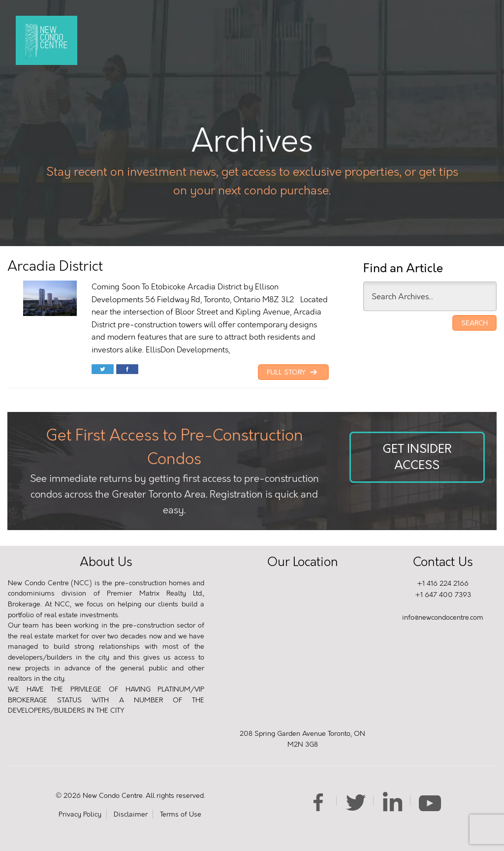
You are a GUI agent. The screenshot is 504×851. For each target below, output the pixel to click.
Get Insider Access (417, 457)
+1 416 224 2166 (443, 583)
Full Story (293, 373)
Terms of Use (181, 814)
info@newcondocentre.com (443, 617)
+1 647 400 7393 (443, 595)
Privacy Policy (80, 814)
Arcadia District (55, 266)
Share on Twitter (103, 370)
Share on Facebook (127, 370)
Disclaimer (131, 814)
